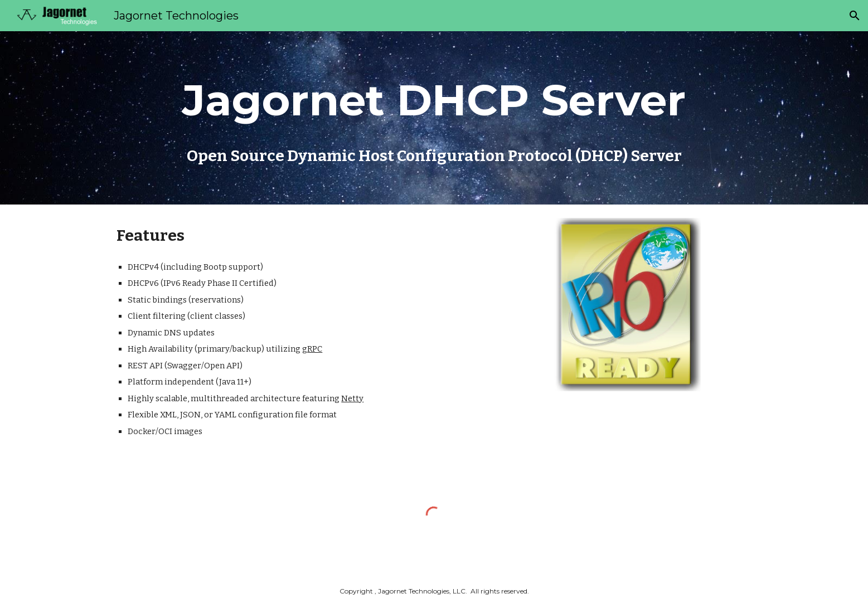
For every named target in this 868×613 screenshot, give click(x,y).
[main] (434, 100)
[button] (855, 16)
